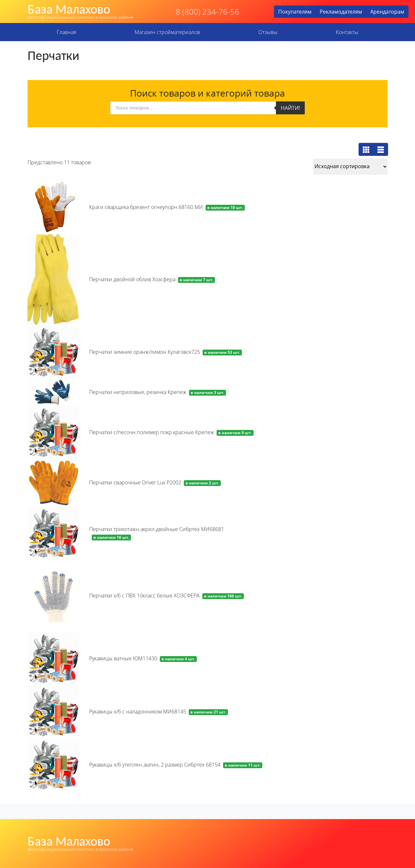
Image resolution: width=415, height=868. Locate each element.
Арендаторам (387, 12)
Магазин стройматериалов (167, 32)
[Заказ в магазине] (350, 167)
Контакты (347, 32)
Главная (66, 32)
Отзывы (268, 32)
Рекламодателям (341, 12)
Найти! (290, 108)
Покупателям (295, 12)
